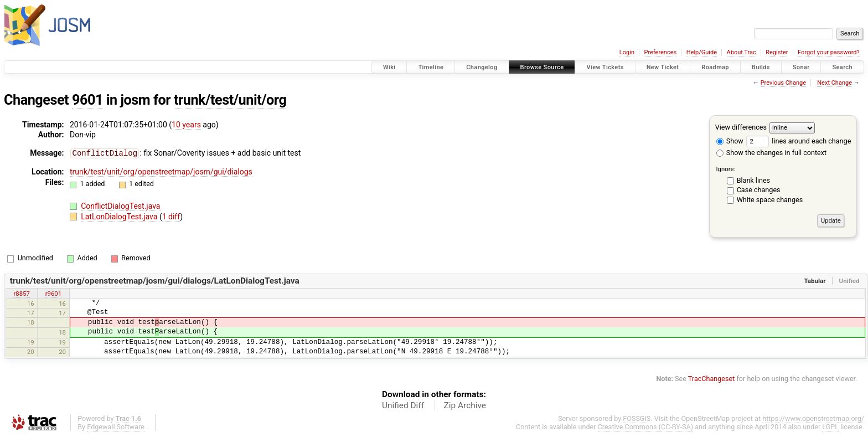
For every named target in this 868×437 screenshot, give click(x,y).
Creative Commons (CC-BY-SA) (646, 427)
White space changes (770, 200)
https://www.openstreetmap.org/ (813, 418)
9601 (87, 100)
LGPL (830, 427)
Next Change (835, 83)
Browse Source (542, 67)
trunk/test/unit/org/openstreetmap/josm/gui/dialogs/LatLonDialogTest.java (155, 281)
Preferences (660, 52)
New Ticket (663, 67)
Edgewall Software (116, 427)
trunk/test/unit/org (230, 100)
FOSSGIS (637, 418)
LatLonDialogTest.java (120, 216)
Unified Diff (403, 405)
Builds (761, 67)
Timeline (431, 67)
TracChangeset (712, 379)
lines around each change (799, 141)
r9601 (53, 294)
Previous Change (783, 83)
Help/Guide (702, 52)
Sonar (801, 67)
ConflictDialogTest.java (120, 205)
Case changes (759, 190)
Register (777, 52)
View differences (741, 127)
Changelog (482, 67)
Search (842, 67)
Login (627, 52)
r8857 (21, 294)
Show (730, 141)
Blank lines (753, 180)
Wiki (389, 67)
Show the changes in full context (771, 153)
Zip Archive (465, 405)
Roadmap (715, 67)
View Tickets (605, 67)
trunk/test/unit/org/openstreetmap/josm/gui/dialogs (161, 171)
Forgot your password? (829, 52)
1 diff (171, 216)
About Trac (742, 52)
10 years (186, 125)
